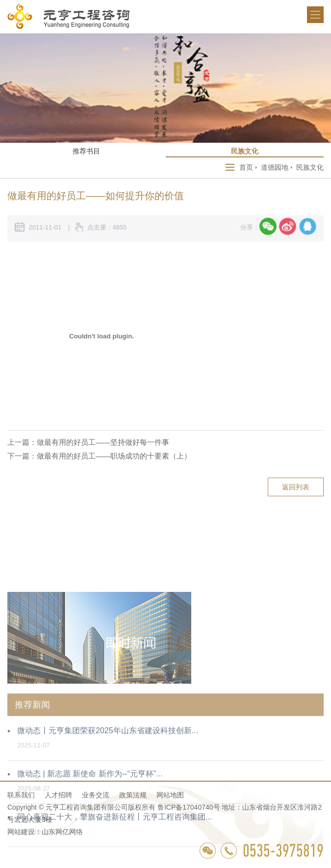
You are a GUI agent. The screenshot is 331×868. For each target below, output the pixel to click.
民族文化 (245, 151)
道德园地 (275, 167)
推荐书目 (86, 151)
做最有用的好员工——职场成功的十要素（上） (114, 456)
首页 (246, 167)
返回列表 (296, 487)
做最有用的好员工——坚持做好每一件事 (103, 442)
